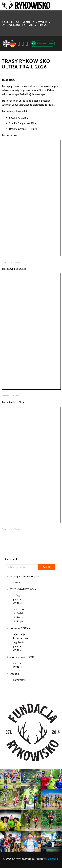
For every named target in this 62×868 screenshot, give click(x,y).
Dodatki (14, 674)
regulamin (19, 642)
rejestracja (19, 634)
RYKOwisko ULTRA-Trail (23, 589)
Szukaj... (5, 564)
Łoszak (20, 609)
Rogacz (21, 621)
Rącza (20, 617)
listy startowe (21, 638)
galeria (17, 599)
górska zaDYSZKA (20, 628)
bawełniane (19, 680)
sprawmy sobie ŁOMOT (23, 657)
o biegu (17, 595)
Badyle (20, 613)
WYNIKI (18, 603)
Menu (57, 6)
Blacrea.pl (53, 859)
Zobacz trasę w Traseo (11, 262)
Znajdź (46, 567)
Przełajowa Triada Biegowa (25, 576)
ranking (17, 582)
